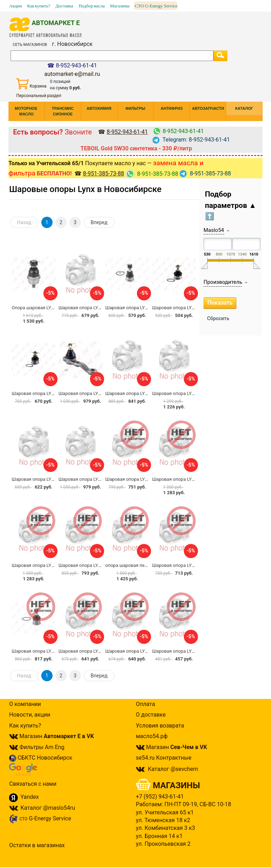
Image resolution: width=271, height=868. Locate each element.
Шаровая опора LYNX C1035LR (91, 651)
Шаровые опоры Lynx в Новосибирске (85, 189)
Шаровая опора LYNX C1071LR (44, 479)
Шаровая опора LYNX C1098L (183, 479)
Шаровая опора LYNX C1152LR (138, 651)
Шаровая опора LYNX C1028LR (185, 651)
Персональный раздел (39, 96)
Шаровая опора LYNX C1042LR (138, 308)
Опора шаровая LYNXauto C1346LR (49, 308)
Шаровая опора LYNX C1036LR (91, 565)
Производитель (223, 282)
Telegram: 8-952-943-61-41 (191, 140)
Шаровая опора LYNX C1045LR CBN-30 (53, 651)
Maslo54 (214, 230)
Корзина (31, 84)
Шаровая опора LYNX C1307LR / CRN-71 (195, 393)
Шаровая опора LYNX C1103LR (138, 393)
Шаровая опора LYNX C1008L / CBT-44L (100, 479)
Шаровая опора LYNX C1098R (43, 565)
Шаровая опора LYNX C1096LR (91, 308)
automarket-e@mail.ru (72, 74)
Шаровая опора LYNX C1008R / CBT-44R (101, 393)
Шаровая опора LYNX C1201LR (185, 565)
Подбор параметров (231, 205)
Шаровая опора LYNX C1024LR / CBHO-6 (148, 479)
